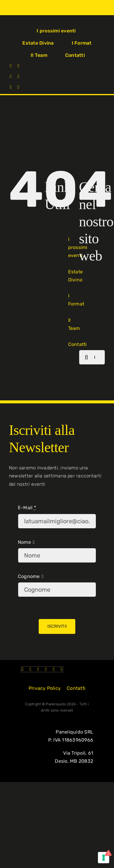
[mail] (18, 87)
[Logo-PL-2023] (17, 21)
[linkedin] (18, 76)
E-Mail (27, 508)
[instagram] (18, 66)
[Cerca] (86, 357)
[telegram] (11, 87)
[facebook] (11, 66)
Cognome (29, 576)
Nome (24, 542)
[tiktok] (11, 76)
